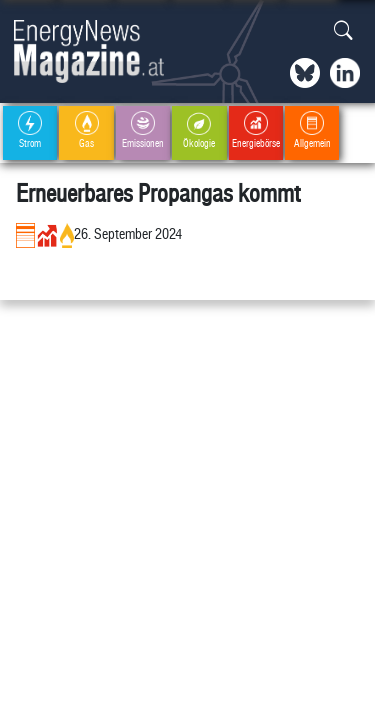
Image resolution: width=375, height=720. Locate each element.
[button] (343, 31)
